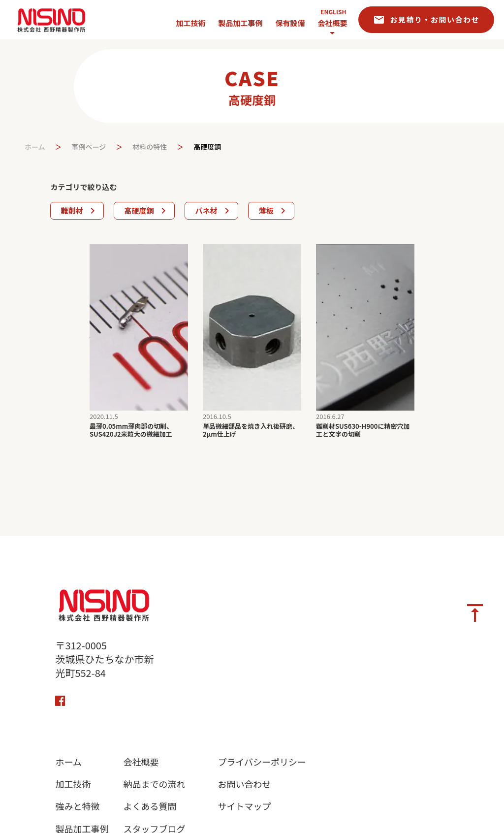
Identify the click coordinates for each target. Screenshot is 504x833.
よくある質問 (150, 806)
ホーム (35, 147)
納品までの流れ (154, 784)
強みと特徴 (77, 806)
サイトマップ (244, 806)
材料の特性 (150, 147)
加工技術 (73, 784)
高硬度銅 (207, 147)
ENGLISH (333, 12)
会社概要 (332, 23)
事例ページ (89, 147)
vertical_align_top (475, 613)
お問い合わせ (244, 784)
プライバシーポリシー (262, 762)
